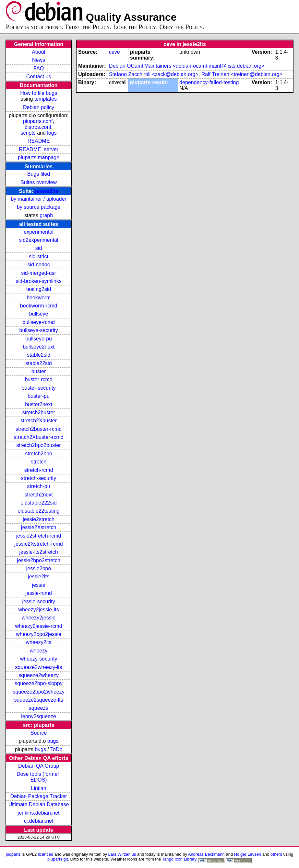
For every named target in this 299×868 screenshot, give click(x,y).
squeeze (39, 708)
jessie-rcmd (39, 593)
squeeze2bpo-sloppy (39, 683)
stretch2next (39, 495)
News (39, 60)
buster (39, 371)
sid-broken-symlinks (38, 281)
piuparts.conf (38, 121)
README (39, 141)
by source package (39, 207)
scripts (28, 133)
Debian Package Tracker (38, 796)
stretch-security (39, 478)
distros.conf (38, 127)
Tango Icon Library (179, 859)
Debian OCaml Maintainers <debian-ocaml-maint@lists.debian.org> (187, 66)
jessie (39, 585)
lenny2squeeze (39, 716)
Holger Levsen (248, 854)
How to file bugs (39, 93)
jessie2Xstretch (39, 527)
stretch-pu (39, 486)
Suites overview (39, 182)
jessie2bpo (39, 568)
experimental (39, 232)
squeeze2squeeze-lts (38, 700)
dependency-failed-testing (209, 82)
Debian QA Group (39, 766)
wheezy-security (39, 659)
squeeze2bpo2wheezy (38, 692)
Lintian (39, 788)
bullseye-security (39, 330)
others (276, 854)
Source (39, 733)
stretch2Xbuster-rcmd (39, 437)
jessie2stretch (39, 519)
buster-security (39, 388)
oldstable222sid (38, 503)
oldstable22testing (39, 511)
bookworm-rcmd (39, 306)
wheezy (39, 651)
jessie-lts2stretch (39, 552)
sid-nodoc (38, 265)
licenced (46, 854)
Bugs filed (39, 174)
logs (52, 133)
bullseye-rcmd (39, 322)
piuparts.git (58, 859)
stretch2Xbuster (39, 421)
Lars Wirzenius (122, 854)
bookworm (39, 298)
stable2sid (39, 355)
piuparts (13, 854)
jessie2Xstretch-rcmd (38, 544)
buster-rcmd (38, 379)
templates (46, 99)
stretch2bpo (39, 454)
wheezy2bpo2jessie (39, 634)
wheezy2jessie (39, 618)
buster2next (39, 404)
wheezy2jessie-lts (38, 610)
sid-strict (39, 256)
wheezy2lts (39, 642)
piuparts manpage (39, 157)
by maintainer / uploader (39, 199)
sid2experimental (39, 240)
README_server (39, 149)
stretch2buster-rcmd (39, 429)
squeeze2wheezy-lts (39, 667)
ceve (114, 52)
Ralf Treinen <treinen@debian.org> (242, 74)
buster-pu (39, 396)
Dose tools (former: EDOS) (39, 777)
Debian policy (39, 107)
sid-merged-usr (39, 273)
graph (46, 215)
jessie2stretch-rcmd (39, 536)
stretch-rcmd (39, 470)
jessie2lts (46, 191)
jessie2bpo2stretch (38, 560)
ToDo (56, 749)
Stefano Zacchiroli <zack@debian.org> (154, 74)
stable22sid (39, 363)
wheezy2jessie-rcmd (39, 626)
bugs (53, 741)
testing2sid (39, 289)
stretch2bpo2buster (39, 445)
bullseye (39, 314)
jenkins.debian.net (39, 813)
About (39, 52)
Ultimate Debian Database (39, 804)
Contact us (39, 77)
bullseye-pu (39, 339)
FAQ (39, 68)
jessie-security (38, 601)
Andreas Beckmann (206, 854)
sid (39, 248)
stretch (39, 462)
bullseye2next (39, 347)
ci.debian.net (39, 821)
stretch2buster (38, 412)
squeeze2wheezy (39, 675)
